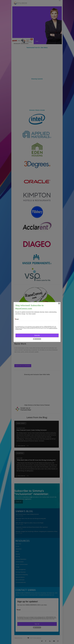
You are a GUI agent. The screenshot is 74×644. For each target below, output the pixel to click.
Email (17, 319)
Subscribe (37, 335)
